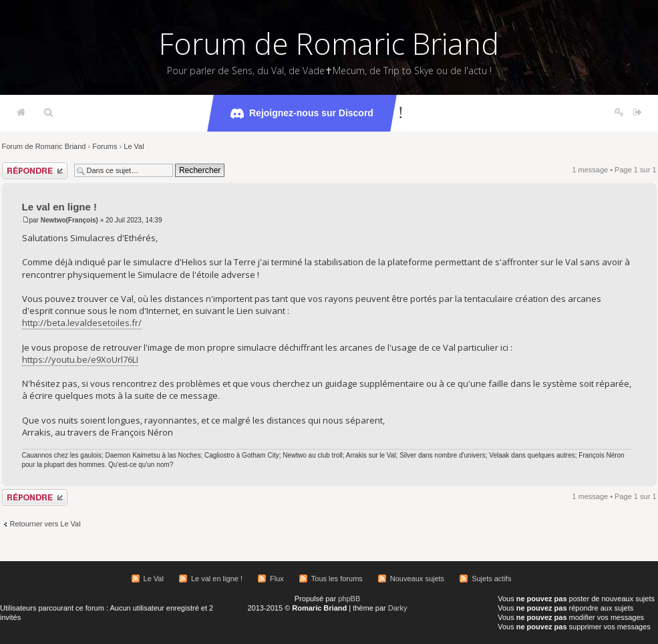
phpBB (349, 599)
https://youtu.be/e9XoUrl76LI (80, 359)
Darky (398, 608)
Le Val (134, 146)
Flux (277, 579)
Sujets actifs (491, 579)
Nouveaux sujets (417, 579)
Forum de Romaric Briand (329, 43)
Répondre (35, 171)
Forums (105, 146)
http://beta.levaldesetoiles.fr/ (82, 323)
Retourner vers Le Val (45, 524)
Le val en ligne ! (60, 207)
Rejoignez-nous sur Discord (302, 114)
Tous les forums (337, 579)
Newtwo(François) (69, 220)
